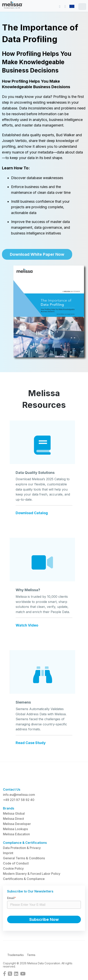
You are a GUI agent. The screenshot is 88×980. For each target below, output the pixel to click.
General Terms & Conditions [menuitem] (24, 858)
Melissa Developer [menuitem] (17, 824)
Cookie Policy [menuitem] (13, 868)
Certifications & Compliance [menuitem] (24, 879)
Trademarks (16, 955)
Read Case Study (31, 745)
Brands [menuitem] (9, 808)
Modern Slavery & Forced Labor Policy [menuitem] (32, 874)
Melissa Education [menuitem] (16, 834)
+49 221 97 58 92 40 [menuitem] (19, 800)
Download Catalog (32, 515)
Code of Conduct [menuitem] (16, 863)
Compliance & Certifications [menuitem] (25, 843)
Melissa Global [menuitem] (14, 813)
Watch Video (27, 628)
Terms (31, 955)
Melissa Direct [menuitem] (13, 819)
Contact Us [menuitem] (12, 789)
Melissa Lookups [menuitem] (15, 829)
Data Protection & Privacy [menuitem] (22, 848)
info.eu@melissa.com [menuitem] (19, 795)
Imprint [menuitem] (8, 853)
